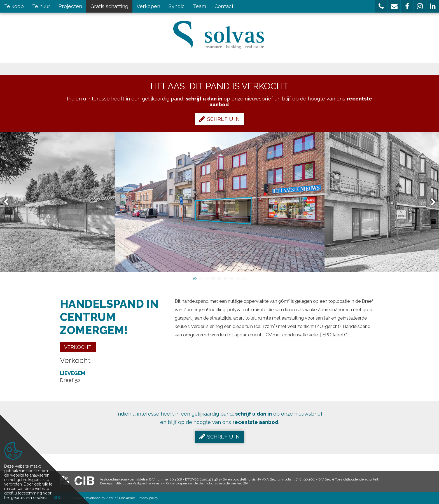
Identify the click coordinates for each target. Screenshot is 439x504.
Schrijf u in (219, 119)
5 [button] (219, 278)
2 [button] (201, 278)
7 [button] (232, 278)
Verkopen (148, 6)
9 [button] (244, 278)
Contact (224, 6)
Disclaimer (127, 498)
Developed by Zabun (100, 498)
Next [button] (431, 202)
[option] (220, 202)
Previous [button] (9, 202)
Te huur (41, 6)
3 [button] (207, 278)
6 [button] (226, 278)
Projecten (70, 6)
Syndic (177, 6)
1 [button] (195, 278)
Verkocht (78, 347)
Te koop (14, 6)
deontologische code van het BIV (223, 483)
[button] (381, 6)
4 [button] (213, 278)
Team (199, 6)
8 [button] (238, 278)
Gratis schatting (109, 6)
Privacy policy (148, 498)
